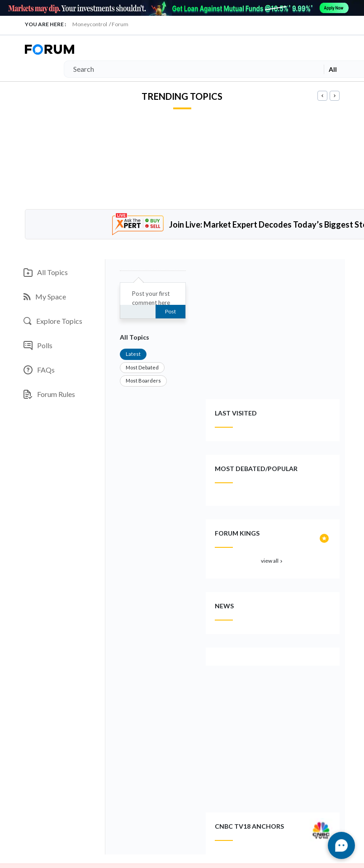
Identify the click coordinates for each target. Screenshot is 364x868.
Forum (120, 24)
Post (170, 311)
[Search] (192, 69)
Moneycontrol (90, 24)
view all (272, 561)
